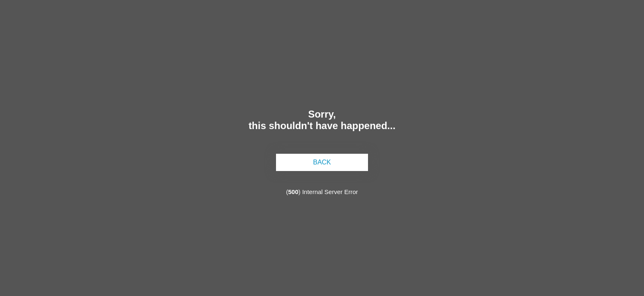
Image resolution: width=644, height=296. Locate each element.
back (322, 162)
